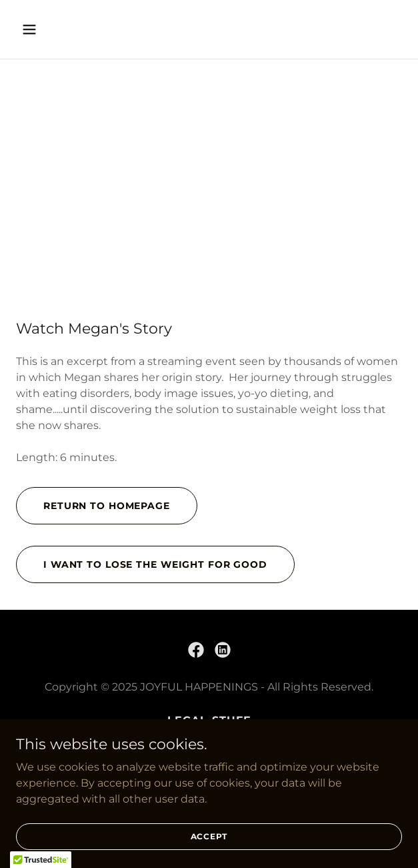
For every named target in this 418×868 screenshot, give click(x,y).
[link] (196, 650)
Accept (209, 836)
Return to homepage (107, 506)
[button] (60, 29)
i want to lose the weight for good (155, 564)
